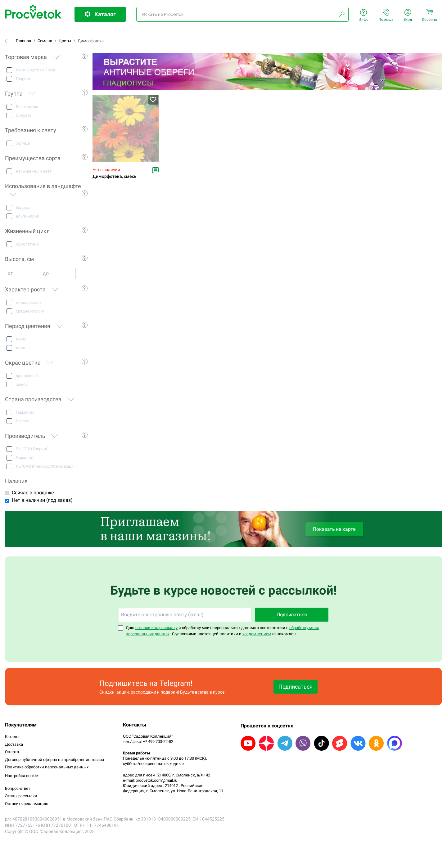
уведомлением (257, 634)
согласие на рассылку (156, 628)
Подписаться (292, 615)
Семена (45, 41)
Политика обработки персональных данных (47, 767)
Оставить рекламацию (27, 804)
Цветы (65, 41)
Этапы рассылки (21, 796)
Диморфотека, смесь (115, 176)
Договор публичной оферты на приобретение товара (54, 760)
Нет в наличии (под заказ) (42, 500)
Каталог (12, 737)
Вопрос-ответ (18, 788)
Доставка (14, 744)
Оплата (12, 752)
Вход (408, 15)
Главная (23, 41)
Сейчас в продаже (33, 493)
